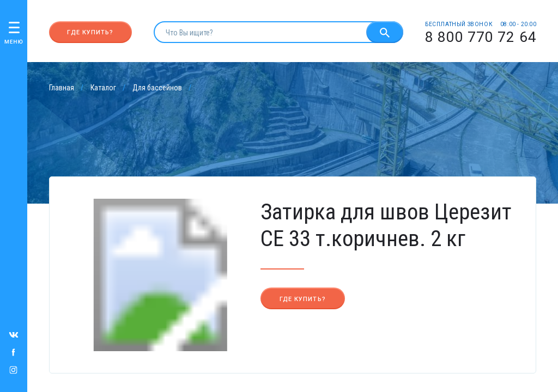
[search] (260, 32)
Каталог (103, 88)
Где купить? (90, 32)
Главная (62, 88)
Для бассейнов (157, 88)
